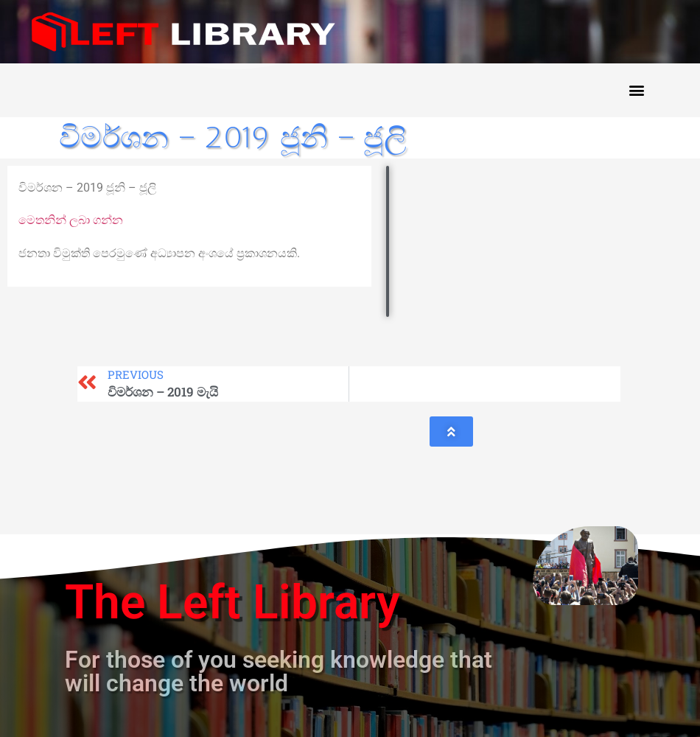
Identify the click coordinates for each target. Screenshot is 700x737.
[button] (636, 90)
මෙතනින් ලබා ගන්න (71, 220)
